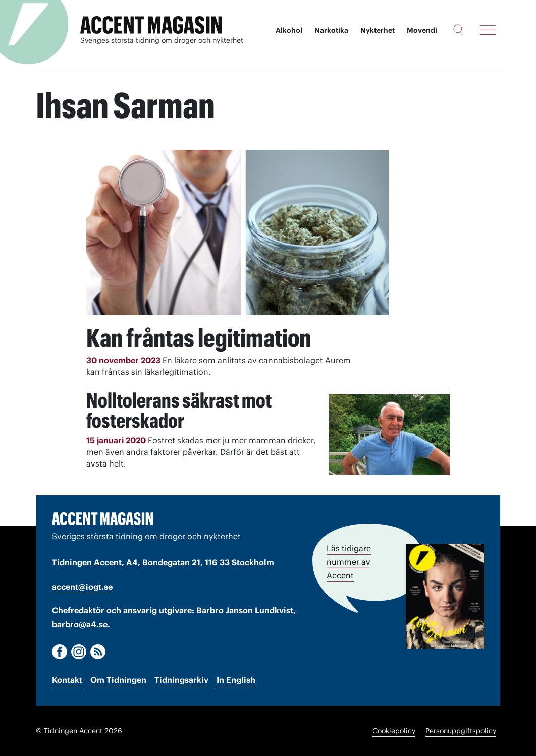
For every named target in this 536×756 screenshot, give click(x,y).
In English (236, 680)
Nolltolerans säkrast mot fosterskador (179, 410)
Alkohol (289, 30)
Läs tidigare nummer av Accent (349, 562)
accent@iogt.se (82, 587)
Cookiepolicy (394, 731)
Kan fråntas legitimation (199, 338)
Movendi (422, 30)
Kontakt (67, 680)
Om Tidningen (118, 680)
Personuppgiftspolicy (461, 731)
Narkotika (331, 30)
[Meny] (488, 30)
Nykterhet (378, 30)
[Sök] (459, 30)
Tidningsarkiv (181, 680)
